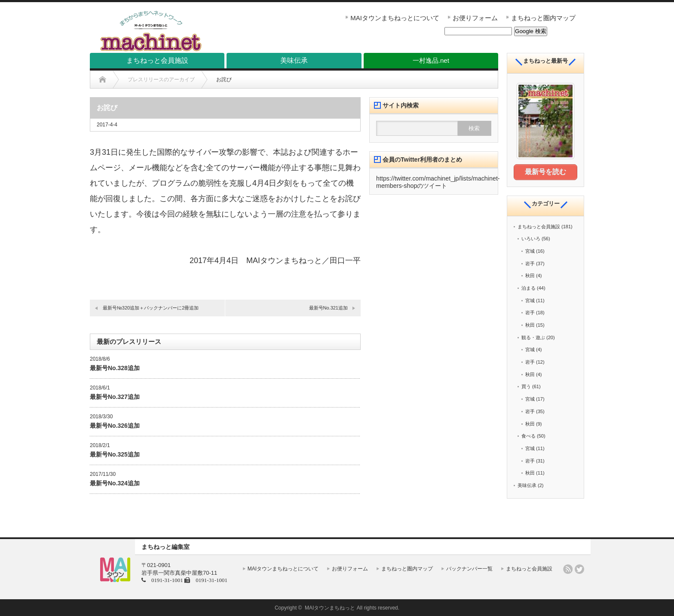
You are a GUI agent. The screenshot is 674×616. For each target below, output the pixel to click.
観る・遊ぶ (533, 337)
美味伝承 (527, 485)
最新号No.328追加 (115, 368)
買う (526, 386)
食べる (528, 436)
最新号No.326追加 (115, 426)
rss (568, 569)
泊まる (528, 288)
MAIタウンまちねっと (330, 607)
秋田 (530, 276)
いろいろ (531, 239)
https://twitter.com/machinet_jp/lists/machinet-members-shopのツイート (438, 182)
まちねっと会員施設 (539, 226)
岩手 (530, 263)
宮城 (530, 251)
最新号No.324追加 (115, 483)
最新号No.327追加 (115, 397)
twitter (579, 569)
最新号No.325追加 (115, 454)
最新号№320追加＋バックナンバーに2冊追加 (151, 308)
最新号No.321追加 (328, 308)
